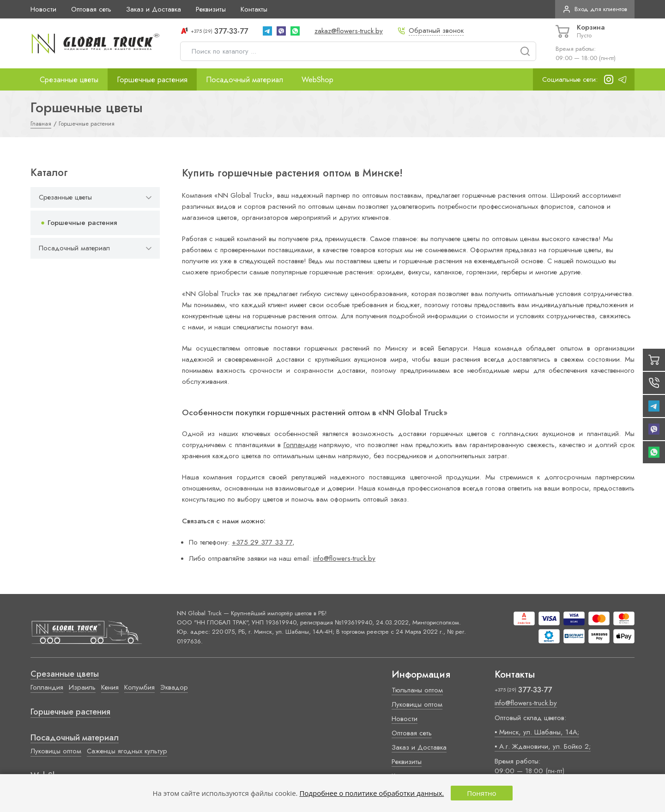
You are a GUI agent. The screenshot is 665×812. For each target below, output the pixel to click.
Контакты (254, 9)
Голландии (300, 445)
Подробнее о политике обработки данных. (372, 793)
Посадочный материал (245, 79)
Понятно (481, 793)
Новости (43, 9)
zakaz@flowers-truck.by (349, 31)
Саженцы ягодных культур (127, 751)
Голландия (47, 687)
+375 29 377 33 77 (262, 542)
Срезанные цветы (69, 79)
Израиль (82, 687)
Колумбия (139, 687)
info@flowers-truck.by (344, 558)
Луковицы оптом (56, 751)
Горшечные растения (152, 79)
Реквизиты (211, 9)
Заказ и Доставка (154, 9)
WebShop (317, 79)
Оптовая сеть (91, 9)
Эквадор (174, 687)
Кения (110, 687)
